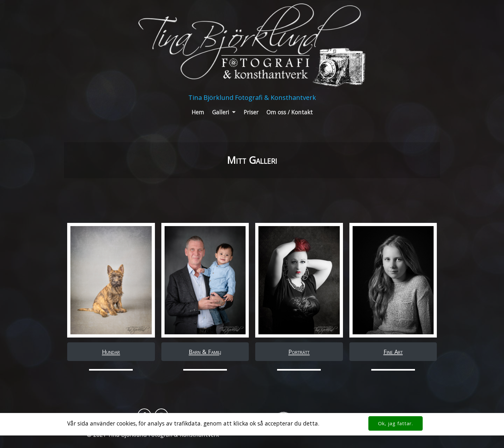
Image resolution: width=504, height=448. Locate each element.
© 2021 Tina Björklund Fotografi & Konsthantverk (153, 435)
